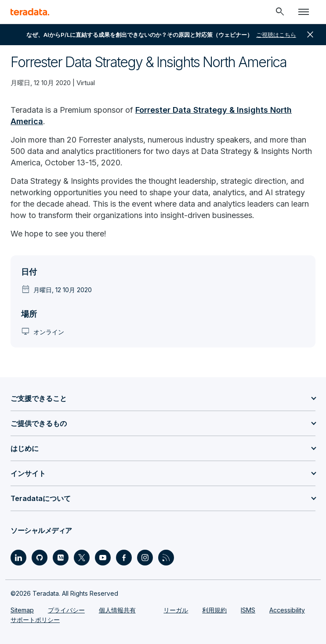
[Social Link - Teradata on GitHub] (40, 558)
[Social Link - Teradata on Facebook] (124, 558)
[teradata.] (30, 12)
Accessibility (287, 610)
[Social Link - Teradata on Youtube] (103, 558)
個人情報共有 (117, 610)
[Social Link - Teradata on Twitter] (82, 558)
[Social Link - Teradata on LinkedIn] (18, 558)
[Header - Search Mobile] (280, 12)
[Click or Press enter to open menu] (304, 12)
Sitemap (22, 610)
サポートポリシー (35, 620)
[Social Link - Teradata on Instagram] (145, 558)
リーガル (176, 610)
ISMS (248, 610)
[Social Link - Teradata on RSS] (166, 558)
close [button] (310, 35)
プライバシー (66, 610)
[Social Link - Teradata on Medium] (61, 558)
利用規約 (214, 610)
